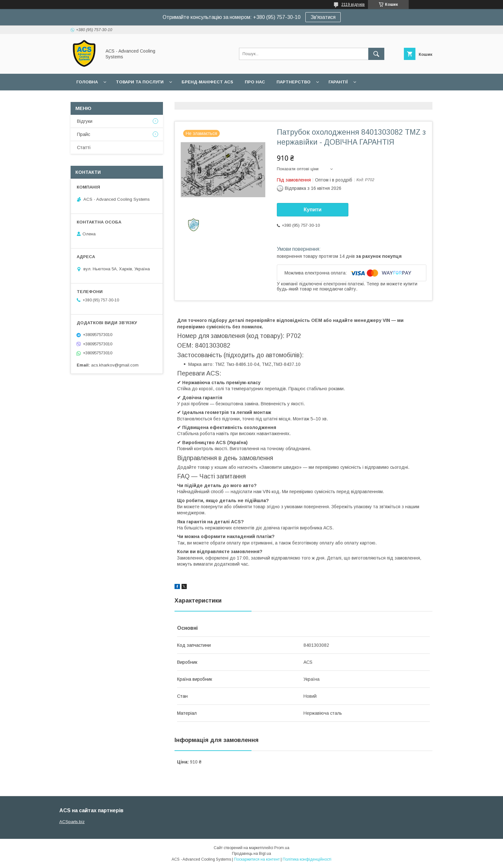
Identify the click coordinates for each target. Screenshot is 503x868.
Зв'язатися (323, 17)
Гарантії (338, 82)
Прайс (84, 134)
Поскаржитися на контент (257, 859)
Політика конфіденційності (307, 859)
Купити (313, 210)
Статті (84, 147)
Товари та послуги (140, 82)
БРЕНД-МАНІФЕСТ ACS (207, 82)
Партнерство (294, 82)
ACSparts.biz (72, 822)
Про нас (255, 82)
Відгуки (85, 121)
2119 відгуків (353, 4)
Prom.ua (282, 848)
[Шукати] (376, 54)
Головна (87, 82)
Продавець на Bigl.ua (251, 854)
